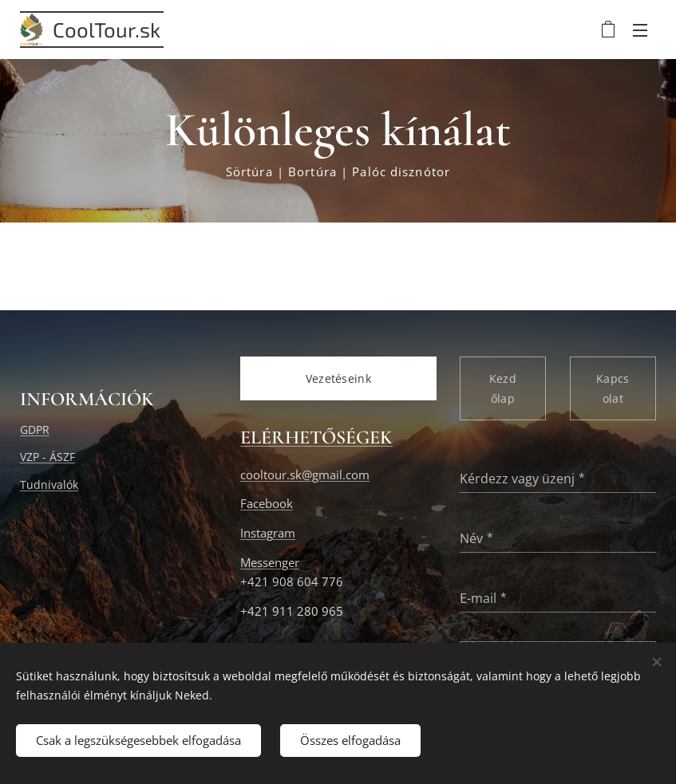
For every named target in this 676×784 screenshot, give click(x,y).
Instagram (268, 533)
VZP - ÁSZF (47, 457)
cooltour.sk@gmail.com (305, 475)
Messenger (270, 563)
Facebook (267, 504)
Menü (640, 30)
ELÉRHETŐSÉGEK (316, 438)
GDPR (35, 429)
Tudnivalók (49, 485)
